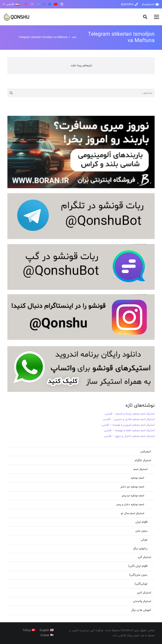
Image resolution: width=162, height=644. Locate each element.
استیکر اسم (140, 469)
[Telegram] (50, 4)
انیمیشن (146, 452)
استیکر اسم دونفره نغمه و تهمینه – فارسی (129, 430)
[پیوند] (17, 17)
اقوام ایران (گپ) (138, 566)
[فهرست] (157, 17)
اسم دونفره (137, 478)
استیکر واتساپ (142, 601)
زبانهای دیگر (140, 549)
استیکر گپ (144, 557)
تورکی (144, 540)
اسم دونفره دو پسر (133, 496)
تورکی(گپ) (141, 584)
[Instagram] (62, 4)
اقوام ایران (141, 522)
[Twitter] (38, 4)
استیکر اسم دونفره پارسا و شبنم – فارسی (130, 414)
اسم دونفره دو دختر (132, 487)
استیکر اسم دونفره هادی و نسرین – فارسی (129, 419)
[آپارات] (26, 4)
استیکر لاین (144, 593)
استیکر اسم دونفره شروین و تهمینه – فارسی (128, 425)
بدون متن (141, 531)
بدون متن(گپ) (138, 575)
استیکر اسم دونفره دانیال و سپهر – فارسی (129, 436)
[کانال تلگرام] (44, 4)
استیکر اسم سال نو (132, 513)
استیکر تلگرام (143, 460)
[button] (145, 17)
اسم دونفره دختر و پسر (130, 504)
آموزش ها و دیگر (141, 610)
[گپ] (32, 4)
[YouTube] (56, 4)
